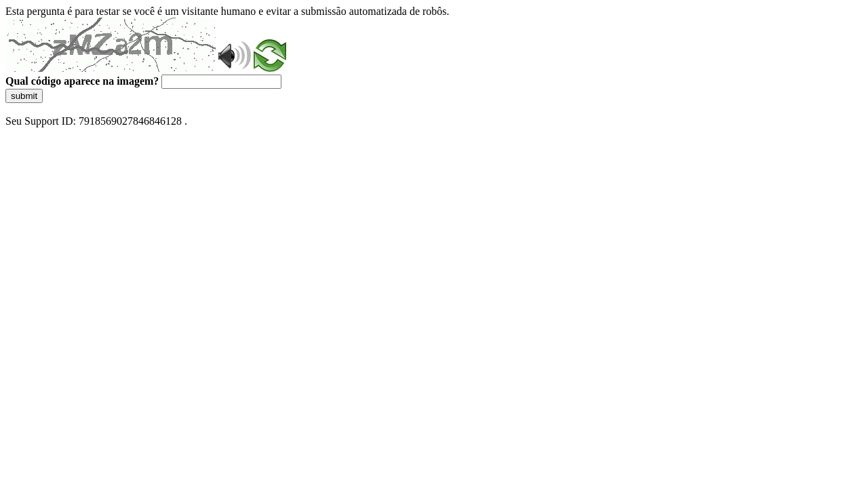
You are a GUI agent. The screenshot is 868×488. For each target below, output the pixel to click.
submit (24, 96)
